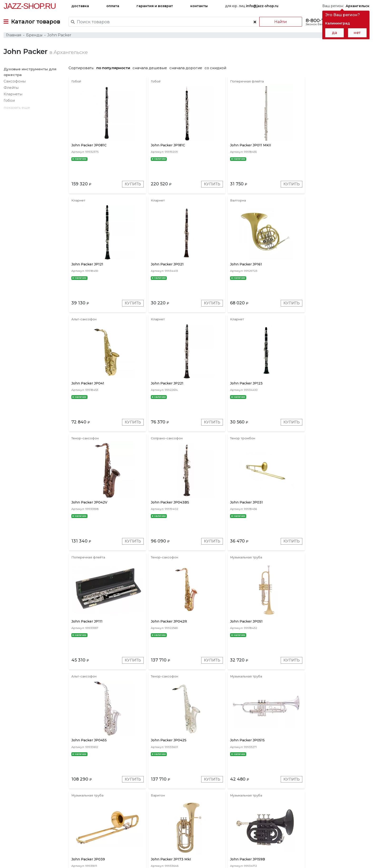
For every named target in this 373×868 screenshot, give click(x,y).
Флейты (11, 89)
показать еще (17, 109)
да (334, 33)
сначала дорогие (188, 69)
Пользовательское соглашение (30, 856)
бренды (210, 835)
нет (357, 33)
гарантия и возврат (155, 6)
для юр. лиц (252, 6)
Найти (280, 22)
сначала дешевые (152, 69)
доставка (80, 6)
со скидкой (218, 69)
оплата (113, 6)
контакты (199, 6)
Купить (131, 186)
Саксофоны (15, 83)
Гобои (9, 102)
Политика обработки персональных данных (41, 861)
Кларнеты (13, 95)
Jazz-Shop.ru (30, 6)
